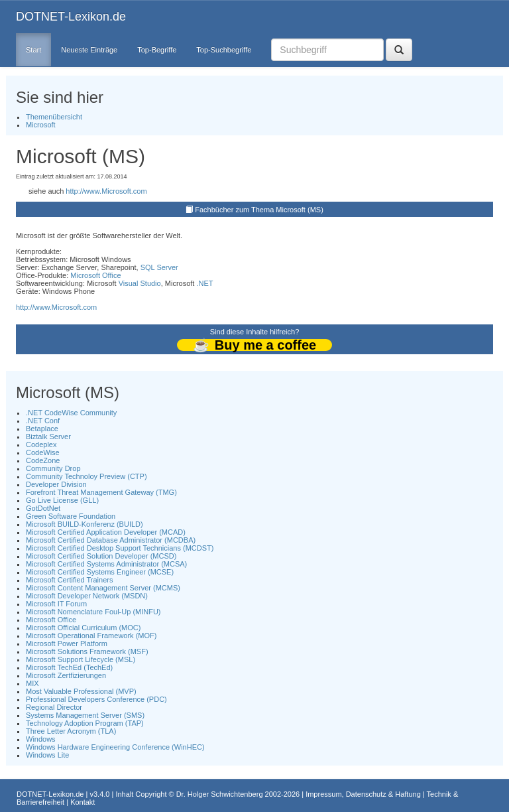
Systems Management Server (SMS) (85, 715)
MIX (32, 683)
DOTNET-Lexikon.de (71, 17)
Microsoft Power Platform (67, 643)
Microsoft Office (95, 275)
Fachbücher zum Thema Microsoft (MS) (259, 210)
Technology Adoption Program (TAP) (85, 723)
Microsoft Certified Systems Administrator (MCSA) (106, 564)
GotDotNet (43, 508)
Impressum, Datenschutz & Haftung (363, 794)
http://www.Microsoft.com (106, 191)
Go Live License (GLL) (62, 500)
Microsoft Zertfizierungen (66, 675)
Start (33, 50)
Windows (41, 739)
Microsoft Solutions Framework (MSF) (87, 651)
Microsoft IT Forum (56, 604)
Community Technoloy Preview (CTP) (86, 476)
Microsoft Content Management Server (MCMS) (103, 588)
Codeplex (41, 444)
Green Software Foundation (71, 516)
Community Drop (53, 468)
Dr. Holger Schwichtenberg (220, 794)
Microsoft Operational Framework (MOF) (91, 636)
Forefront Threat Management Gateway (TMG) (101, 492)
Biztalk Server (48, 437)
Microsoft (41, 125)
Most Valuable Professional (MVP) (81, 691)
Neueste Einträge (89, 50)
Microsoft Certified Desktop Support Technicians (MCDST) (120, 548)
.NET (204, 283)
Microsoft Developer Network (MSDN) (87, 596)
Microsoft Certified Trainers (69, 580)
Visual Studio (140, 283)
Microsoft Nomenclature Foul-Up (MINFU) (93, 612)
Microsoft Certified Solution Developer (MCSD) (101, 556)
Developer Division (56, 484)
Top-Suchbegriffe (224, 50)
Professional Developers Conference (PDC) (96, 699)
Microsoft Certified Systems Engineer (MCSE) (100, 572)
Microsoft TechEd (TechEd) (69, 667)
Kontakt (83, 802)
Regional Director (54, 707)
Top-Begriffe (157, 50)
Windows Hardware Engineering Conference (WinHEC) (115, 747)
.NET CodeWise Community (71, 413)
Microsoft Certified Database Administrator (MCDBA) (111, 540)
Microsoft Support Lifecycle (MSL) (81, 659)
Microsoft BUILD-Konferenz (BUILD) (85, 524)
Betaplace (42, 429)
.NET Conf (43, 421)
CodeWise (43, 452)
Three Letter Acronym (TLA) (71, 731)
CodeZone (43, 460)
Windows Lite (47, 755)
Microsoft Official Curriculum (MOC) (83, 628)
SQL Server (159, 267)
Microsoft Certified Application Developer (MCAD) (106, 532)
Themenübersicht (54, 117)
